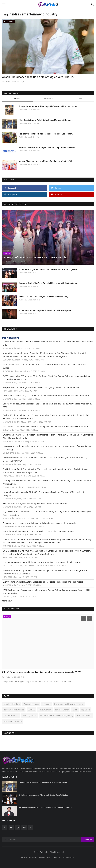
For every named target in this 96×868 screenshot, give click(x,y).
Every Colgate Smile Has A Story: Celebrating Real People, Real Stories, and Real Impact (43, 582)
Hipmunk (47, 704)
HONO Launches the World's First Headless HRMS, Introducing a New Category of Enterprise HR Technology (47, 448)
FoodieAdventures (31, 704)
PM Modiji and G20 (11, 716)
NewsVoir (57, 857)
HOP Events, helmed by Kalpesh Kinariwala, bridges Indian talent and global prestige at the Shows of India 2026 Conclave (45, 572)
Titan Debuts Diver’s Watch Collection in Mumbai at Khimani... (46, 120)
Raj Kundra (86, 710)
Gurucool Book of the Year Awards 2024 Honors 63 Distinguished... (49, 283)
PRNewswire (68, 857)
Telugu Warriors (45, 710)
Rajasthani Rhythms (12, 704)
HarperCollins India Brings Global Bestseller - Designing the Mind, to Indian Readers (42, 387)
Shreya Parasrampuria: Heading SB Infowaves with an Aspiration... (49, 106)
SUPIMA (31, 710)
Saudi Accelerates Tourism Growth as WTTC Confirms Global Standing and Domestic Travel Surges (45, 366)
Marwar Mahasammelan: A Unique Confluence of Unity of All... (46, 161)
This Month (48, 99)
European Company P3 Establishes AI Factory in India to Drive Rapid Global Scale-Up (42, 562)
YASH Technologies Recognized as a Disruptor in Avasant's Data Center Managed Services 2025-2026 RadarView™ (47, 592)
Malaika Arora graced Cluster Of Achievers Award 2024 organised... (49, 269)
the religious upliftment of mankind (69, 704)
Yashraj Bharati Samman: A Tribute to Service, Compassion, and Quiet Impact (38, 531)
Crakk (75, 710)
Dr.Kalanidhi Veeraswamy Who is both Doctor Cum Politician (43, 795)
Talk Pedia (6, 82)
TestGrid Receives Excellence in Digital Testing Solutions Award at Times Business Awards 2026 (47, 427)
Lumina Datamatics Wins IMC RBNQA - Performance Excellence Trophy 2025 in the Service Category (44, 494)
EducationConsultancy (13, 721)
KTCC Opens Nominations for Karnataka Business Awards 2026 (42, 672)
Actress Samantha (84, 716)
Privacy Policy (45, 857)
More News (7, 601)
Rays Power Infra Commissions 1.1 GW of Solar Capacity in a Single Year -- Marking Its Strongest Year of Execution (47, 513)
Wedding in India (30, 716)
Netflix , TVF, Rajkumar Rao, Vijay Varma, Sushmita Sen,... (44, 297)
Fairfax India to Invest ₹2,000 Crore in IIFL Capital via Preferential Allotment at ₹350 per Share (46, 396)
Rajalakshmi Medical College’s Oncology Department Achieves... (48, 147)
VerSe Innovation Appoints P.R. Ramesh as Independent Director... (46, 807)
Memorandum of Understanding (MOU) (57, 716)
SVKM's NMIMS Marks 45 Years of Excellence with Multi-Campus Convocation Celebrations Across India (48, 343)
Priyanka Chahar (62, 710)
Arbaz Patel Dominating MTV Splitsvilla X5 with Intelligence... (46, 310)
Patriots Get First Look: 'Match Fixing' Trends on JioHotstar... (46, 134)
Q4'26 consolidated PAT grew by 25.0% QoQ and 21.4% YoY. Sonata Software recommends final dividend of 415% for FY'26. (47, 378)
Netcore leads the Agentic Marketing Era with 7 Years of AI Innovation (35, 503)
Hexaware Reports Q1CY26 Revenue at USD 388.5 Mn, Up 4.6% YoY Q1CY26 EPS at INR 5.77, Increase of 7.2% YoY (45, 459)
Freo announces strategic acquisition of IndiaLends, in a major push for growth (39, 523)
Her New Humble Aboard (14, 710)
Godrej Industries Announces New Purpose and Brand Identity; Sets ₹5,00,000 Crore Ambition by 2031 (47, 405)
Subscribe (87, 840)
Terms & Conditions (28, 857)
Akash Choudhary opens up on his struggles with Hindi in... (39, 77)
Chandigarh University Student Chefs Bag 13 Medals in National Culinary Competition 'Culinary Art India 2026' (47, 482)
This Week (17, 99)
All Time (79, 99)
